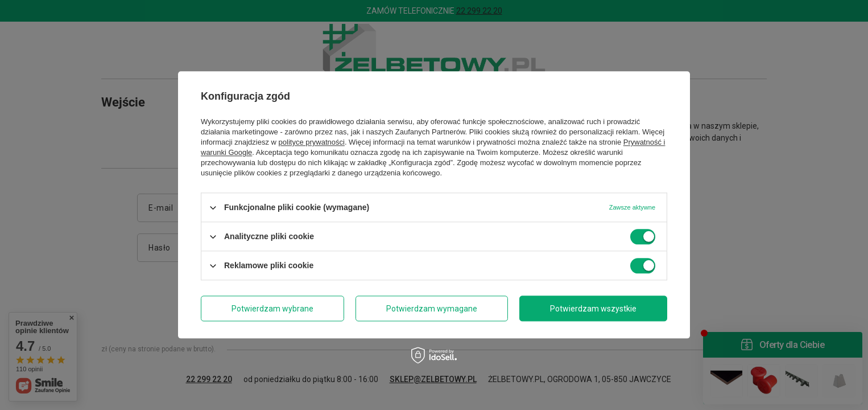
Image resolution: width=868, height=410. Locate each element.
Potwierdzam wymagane (432, 309)
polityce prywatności (312, 142)
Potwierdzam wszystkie (593, 309)
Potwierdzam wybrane (272, 309)
